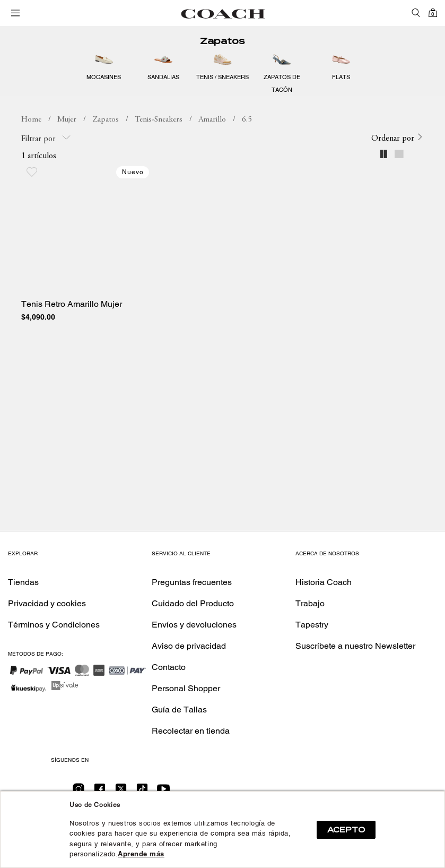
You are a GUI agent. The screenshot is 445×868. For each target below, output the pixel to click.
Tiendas (23, 582)
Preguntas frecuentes (192, 582)
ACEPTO (346, 830)
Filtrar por (46, 138)
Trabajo (310, 603)
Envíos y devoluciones (194, 625)
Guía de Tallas (179, 710)
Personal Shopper (186, 688)
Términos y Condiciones (54, 625)
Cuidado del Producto (193, 603)
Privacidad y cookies (47, 603)
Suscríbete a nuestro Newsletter (355, 646)
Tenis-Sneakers (159, 120)
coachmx (31, 120)
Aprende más (141, 854)
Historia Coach (324, 582)
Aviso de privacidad (189, 646)
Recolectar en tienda (191, 731)
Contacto (169, 667)
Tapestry (312, 625)
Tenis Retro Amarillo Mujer (72, 304)
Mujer (67, 120)
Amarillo (212, 120)
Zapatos (222, 41)
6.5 (247, 120)
